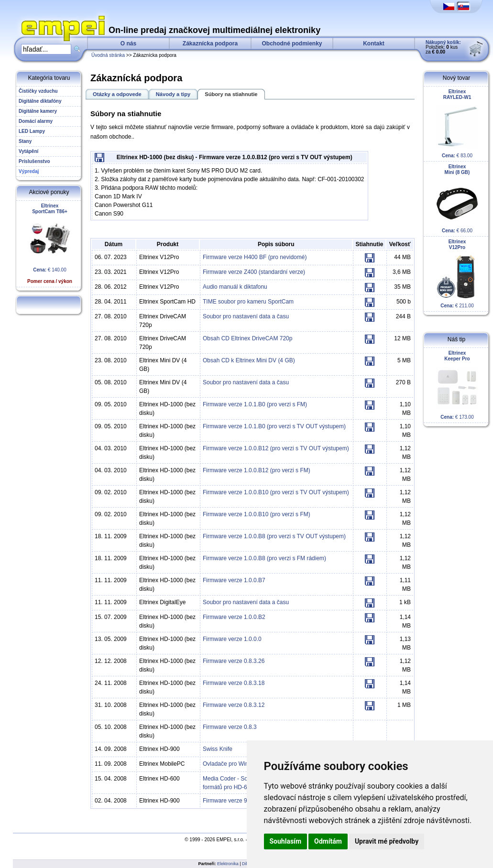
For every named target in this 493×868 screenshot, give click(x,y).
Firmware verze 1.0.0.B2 (234, 617)
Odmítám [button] (328, 841)
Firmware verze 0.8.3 (230, 727)
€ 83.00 (457, 124)
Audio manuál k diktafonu (235, 287)
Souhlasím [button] (286, 841)
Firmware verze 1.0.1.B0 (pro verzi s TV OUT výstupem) (274, 426)
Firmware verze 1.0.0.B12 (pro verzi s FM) (257, 470)
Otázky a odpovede (117, 94)
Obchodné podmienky (292, 43)
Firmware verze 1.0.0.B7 (234, 580)
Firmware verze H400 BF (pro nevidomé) (255, 257)
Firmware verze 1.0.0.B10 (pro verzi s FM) (257, 514)
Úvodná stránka (108, 55)
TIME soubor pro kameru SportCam (248, 302)
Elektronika (228, 864)
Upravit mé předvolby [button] (387, 841)
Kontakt (374, 43)
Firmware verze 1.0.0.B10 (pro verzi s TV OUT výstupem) (276, 492)
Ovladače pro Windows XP (237, 764)
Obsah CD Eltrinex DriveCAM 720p (247, 338)
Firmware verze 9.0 (227, 801)
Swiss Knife (218, 749)
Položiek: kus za (443, 47)
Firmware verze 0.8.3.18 (234, 683)
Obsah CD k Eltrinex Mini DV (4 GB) (249, 360)
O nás (128, 43)
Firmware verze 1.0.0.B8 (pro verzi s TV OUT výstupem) (274, 536)
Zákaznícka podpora (210, 43)
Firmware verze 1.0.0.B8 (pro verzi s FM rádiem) (264, 558)
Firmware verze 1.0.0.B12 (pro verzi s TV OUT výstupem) (276, 448)
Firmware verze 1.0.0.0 (232, 639)
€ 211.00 (457, 274)
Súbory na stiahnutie (231, 94)
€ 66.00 (457, 199)
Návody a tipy (173, 94)
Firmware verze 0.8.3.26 (234, 661)
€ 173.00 (457, 385)
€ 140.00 (50, 244)
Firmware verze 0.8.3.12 (234, 705)
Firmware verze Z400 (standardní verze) (254, 272)
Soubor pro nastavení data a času (246, 316)
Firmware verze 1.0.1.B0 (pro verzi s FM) (255, 404)
